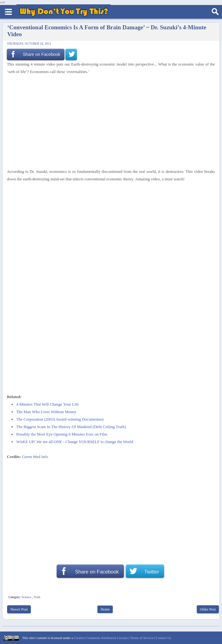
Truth (37, 597)
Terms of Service (142, 638)
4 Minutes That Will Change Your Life (47, 404)
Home (105, 609)
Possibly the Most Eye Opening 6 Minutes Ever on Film (62, 434)
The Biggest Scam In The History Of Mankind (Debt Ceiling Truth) (71, 427)
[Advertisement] (109, 122)
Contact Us (164, 638)
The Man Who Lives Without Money (46, 412)
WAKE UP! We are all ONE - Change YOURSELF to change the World (75, 442)
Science (26, 597)
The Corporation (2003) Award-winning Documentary (60, 419)
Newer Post (19, 609)
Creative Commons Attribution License (101, 638)
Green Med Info (35, 457)
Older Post (208, 609)
